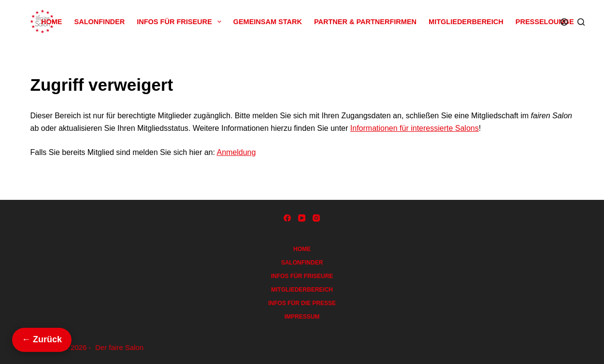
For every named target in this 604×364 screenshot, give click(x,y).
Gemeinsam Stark (268, 22)
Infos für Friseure (181, 22)
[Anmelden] (564, 22)
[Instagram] (316, 218)
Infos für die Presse (302, 303)
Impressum (302, 317)
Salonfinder (100, 22)
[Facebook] (287, 218)
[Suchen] (581, 22)
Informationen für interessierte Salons (415, 128)
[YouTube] (302, 218)
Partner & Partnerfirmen (365, 22)
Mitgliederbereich (466, 22)
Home (52, 22)
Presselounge (545, 22)
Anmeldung (236, 152)
